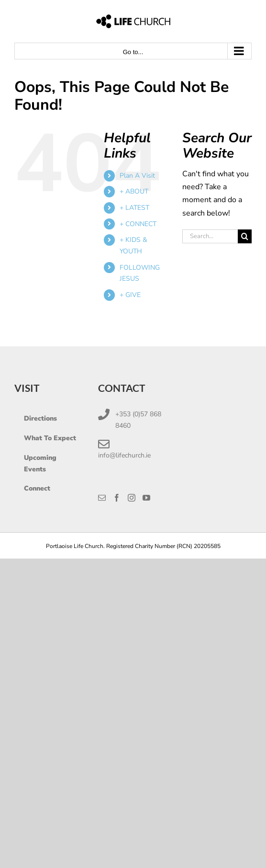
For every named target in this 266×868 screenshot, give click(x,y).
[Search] (245, 236)
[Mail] (102, 498)
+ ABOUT (134, 191)
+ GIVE (130, 295)
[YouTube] (146, 498)
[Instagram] (132, 498)
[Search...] (210, 236)
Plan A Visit (137, 176)
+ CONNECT (138, 224)
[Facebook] (117, 498)
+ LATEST (134, 208)
